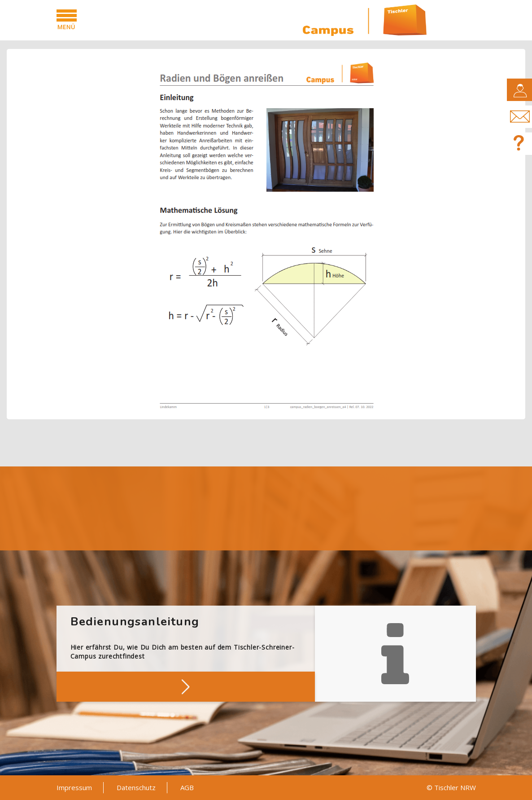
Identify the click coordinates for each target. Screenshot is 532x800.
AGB (187, 787)
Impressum (74, 787)
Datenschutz (136, 787)
